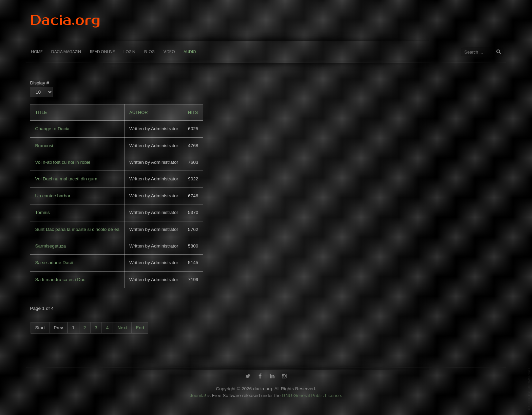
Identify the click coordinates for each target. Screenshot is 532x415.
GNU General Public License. (312, 394)
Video (169, 52)
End (140, 328)
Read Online (102, 52)
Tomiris (42, 212)
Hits (193, 112)
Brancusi (44, 146)
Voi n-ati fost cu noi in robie (63, 162)
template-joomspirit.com (529, 390)
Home (37, 52)
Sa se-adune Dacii (54, 263)
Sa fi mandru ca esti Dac (60, 280)
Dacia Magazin (66, 52)
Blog (149, 52)
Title (41, 112)
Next (122, 328)
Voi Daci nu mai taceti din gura (66, 179)
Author (139, 112)
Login (129, 52)
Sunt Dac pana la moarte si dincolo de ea (77, 229)
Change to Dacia (52, 129)
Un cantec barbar (53, 196)
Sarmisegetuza (50, 246)
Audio (190, 52)
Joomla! (198, 394)
